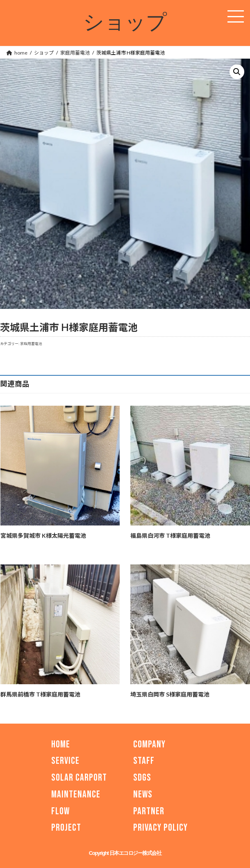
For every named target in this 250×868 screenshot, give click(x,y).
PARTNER (149, 811)
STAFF (144, 761)
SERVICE (65, 761)
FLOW (60, 811)
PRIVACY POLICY (160, 828)
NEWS (143, 794)
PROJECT (66, 828)
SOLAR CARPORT (79, 778)
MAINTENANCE (76, 794)
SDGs (142, 778)
